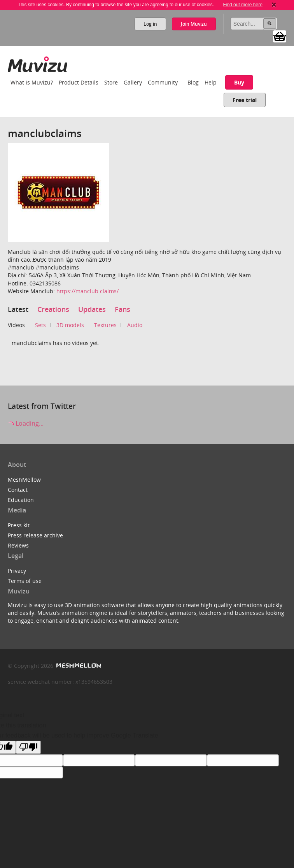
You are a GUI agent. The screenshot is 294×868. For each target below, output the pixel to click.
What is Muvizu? (32, 82)
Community (163, 82)
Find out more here (242, 5)
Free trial (245, 100)
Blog (193, 82)
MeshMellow (24, 480)
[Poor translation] (28, 747)
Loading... (26, 423)
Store (111, 82)
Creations (53, 309)
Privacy (17, 571)
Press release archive (35, 535)
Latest (18, 309)
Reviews (18, 545)
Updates (92, 309)
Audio (135, 325)
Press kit (19, 525)
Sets (40, 325)
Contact (18, 490)
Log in (150, 24)
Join (194, 24)
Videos (16, 325)
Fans (122, 309)
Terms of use (25, 581)
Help (211, 82)
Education (21, 500)
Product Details (79, 82)
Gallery (133, 82)
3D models (70, 325)
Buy (239, 82)
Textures (105, 325)
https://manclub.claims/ (87, 291)
